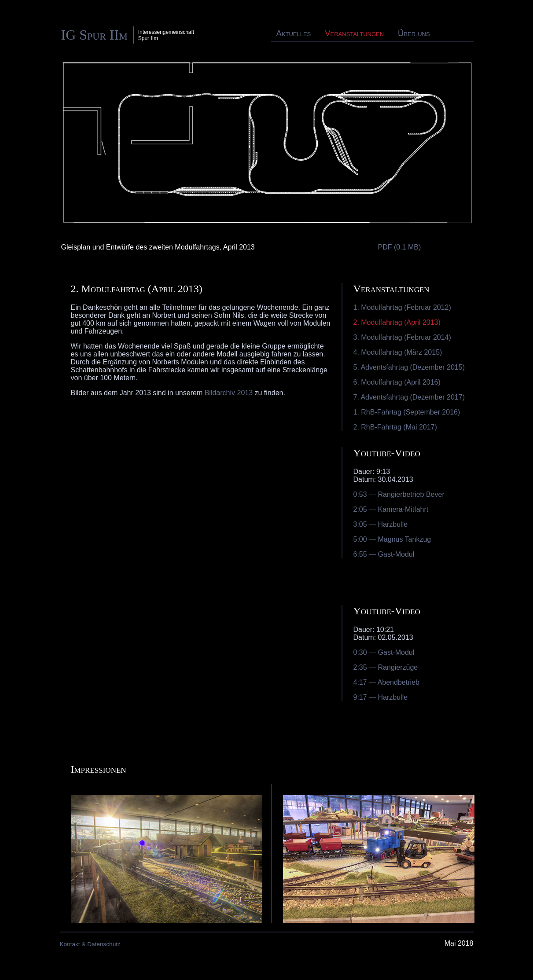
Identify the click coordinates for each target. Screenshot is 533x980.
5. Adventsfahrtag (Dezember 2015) (409, 367)
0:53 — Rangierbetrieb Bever (399, 494)
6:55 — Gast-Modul (384, 554)
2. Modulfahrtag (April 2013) (397, 322)
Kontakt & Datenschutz (90, 944)
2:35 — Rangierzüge (386, 667)
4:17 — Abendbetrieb (386, 682)
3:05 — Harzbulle (381, 524)
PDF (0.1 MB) (400, 247)
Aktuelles (294, 33)
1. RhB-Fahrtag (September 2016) (407, 412)
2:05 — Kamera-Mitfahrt (391, 509)
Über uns (414, 33)
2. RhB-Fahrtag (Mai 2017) (395, 427)
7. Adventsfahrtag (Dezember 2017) (409, 397)
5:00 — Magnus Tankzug (392, 539)
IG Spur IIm (94, 35)
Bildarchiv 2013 (229, 393)
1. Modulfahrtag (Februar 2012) (402, 307)
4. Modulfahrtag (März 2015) (398, 352)
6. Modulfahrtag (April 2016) (397, 382)
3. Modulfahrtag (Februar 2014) (402, 337)
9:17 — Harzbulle (381, 697)
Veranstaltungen (354, 33)
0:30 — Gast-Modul (384, 652)
